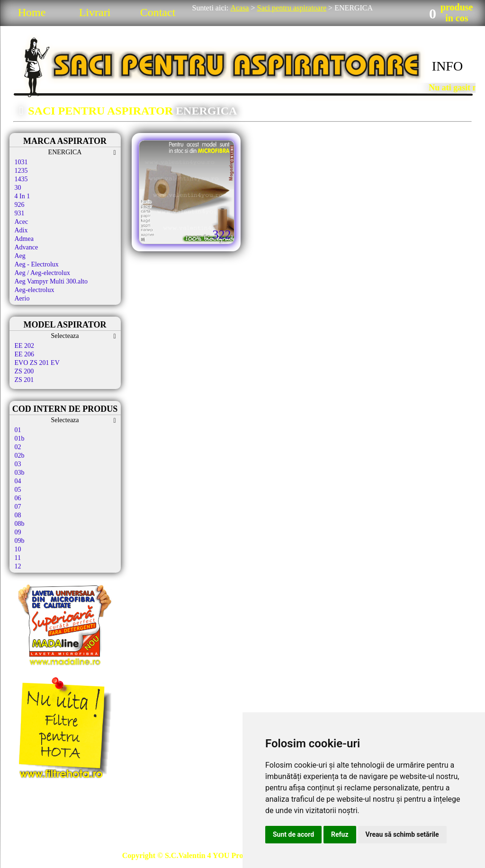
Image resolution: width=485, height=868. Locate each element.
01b (20, 438)
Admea (24, 239)
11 (18, 558)
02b (20, 456)
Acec (22, 222)
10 (18, 549)
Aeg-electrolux (35, 290)
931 (20, 213)
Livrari (95, 12)
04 (18, 481)
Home (32, 12)
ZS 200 (24, 371)
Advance (27, 247)
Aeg (20, 256)
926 (20, 205)
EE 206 (25, 354)
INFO (447, 66)
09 (18, 532)
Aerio (22, 298)
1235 (21, 171)
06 (18, 498)
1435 (21, 179)
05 (18, 490)
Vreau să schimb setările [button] (402, 834)
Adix (21, 230)
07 (18, 507)
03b (20, 473)
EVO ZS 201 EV (37, 363)
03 (18, 464)
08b (20, 524)
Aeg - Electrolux (37, 264)
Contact (158, 12)
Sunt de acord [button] (293, 834)
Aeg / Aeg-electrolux (42, 273)
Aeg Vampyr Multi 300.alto (51, 281)
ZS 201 (24, 380)
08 (18, 515)
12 (18, 566)
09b (20, 541)
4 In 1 (22, 196)
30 (18, 188)
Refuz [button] (340, 834)
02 (18, 447)
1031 (21, 162)
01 (18, 430)
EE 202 (25, 346)
